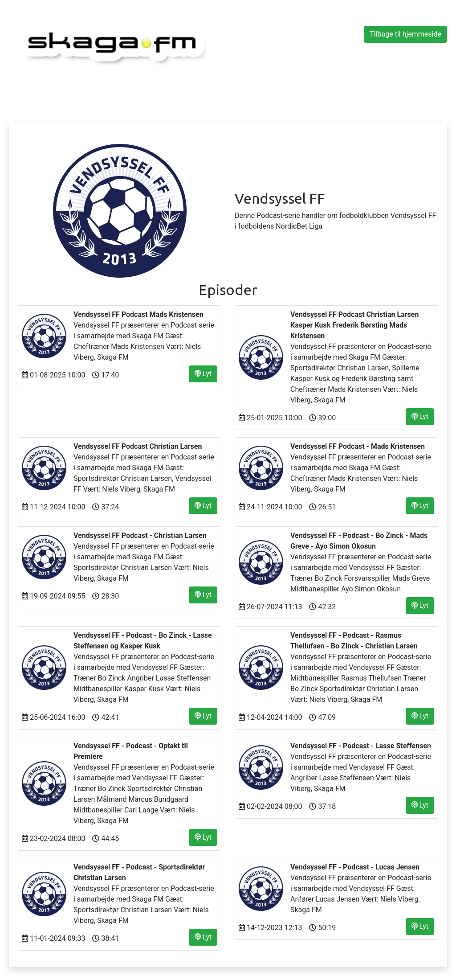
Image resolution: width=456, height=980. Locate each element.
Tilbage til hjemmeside (405, 34)
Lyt (203, 374)
